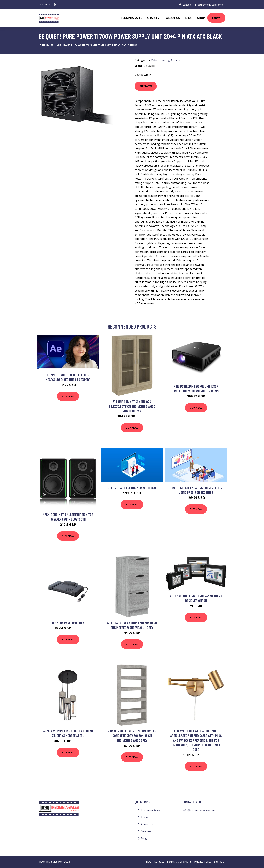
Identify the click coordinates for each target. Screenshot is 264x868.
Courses (176, 60)
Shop (201, 18)
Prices (216, 18)
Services (146, 831)
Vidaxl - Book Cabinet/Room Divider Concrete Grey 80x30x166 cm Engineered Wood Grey (132, 736)
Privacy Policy (203, 862)
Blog (189, 18)
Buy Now (146, 86)
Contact (159, 862)
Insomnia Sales (131, 18)
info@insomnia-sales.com (209, 4)
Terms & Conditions (179, 862)
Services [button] (153, 18)
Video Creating (160, 60)
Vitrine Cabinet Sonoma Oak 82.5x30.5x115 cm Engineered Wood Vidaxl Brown (132, 406)
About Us (173, 18)
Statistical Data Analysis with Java (132, 488)
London (186, 4)
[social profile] (55, 5)
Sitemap (219, 862)
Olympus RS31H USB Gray (68, 623)
